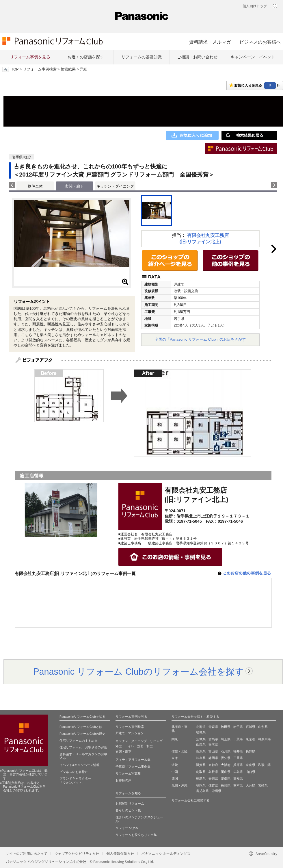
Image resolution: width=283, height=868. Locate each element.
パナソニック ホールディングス (166, 853)
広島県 (238, 772)
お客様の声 (123, 780)
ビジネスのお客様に (74, 772)
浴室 (119, 746)
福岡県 (201, 785)
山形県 (263, 727)
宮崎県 (263, 785)
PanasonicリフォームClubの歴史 (82, 734)
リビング (156, 741)
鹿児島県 (202, 791)
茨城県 (201, 739)
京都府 (213, 765)
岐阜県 (201, 758)
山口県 (251, 772)
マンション (136, 733)
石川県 (226, 751)
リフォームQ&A (127, 828)
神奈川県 (265, 739)
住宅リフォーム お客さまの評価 (83, 747)
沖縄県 (216, 791)
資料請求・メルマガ (210, 42)
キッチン (122, 741)
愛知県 (226, 758)
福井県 (238, 751)
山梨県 (201, 744)
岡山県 (226, 772)
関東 (175, 739)
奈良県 (251, 765)
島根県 (213, 772)
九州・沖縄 (179, 785)
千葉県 (238, 739)
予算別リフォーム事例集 (133, 767)
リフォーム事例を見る (30, 57)
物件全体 (35, 186)
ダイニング (139, 741)
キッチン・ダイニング (115, 186)
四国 (175, 778)
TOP (15, 69)
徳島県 (201, 778)
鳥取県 (201, 772)
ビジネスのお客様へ (260, 42)
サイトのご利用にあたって (26, 853)
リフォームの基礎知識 (141, 57)
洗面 (140, 746)
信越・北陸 (179, 751)
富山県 (213, 751)
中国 (175, 772)
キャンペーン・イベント (253, 57)
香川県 (213, 778)
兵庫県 (238, 765)
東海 (175, 758)
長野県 (251, 751)
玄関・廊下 (123, 752)
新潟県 (201, 751)
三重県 (238, 758)
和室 (150, 746)
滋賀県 (201, 765)
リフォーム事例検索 (40, 69)
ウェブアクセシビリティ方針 (77, 853)
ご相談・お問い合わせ (197, 57)
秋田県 (226, 727)
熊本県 (238, 785)
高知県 (238, 778)
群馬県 (213, 739)
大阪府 (226, 765)
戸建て (120, 733)
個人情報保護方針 (120, 853)
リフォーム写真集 (128, 774)
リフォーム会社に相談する (191, 800)
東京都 (251, 739)
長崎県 (226, 785)
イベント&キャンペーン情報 (80, 765)
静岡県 (213, 758)
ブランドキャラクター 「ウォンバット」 (75, 780)
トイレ (130, 746)
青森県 (213, 727)
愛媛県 (226, 778)
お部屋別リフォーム (130, 804)
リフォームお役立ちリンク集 (136, 835)
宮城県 (251, 727)
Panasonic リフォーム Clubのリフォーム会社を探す (139, 672)
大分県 (251, 785)
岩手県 (238, 727)
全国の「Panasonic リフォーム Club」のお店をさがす (200, 339)
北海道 (201, 727)
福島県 (201, 732)
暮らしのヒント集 (128, 810)
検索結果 (68, 69)
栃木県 (213, 744)
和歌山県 (265, 765)
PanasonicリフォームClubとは (81, 727)
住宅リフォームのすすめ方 (79, 741)
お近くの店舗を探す (86, 57)
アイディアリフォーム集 (133, 760)
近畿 (175, 765)
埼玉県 (226, 739)
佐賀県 (213, 785)
